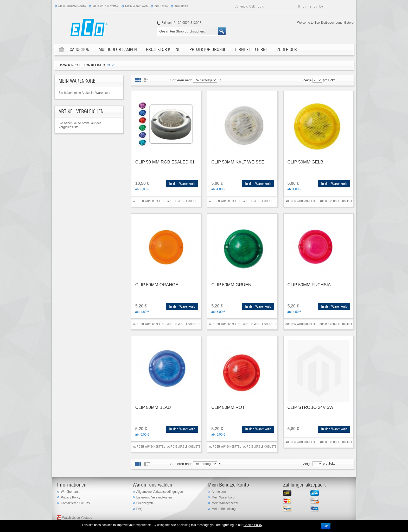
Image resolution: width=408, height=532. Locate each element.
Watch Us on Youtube (77, 518)
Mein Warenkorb (136, 6)
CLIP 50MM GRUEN (231, 285)
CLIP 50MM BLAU (153, 407)
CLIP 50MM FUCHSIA (309, 285)
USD (253, 6)
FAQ (139, 509)
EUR (261, 6)
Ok (326, 526)
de (321, 6)
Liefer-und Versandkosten (154, 497)
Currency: (241, 6)
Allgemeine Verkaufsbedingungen (160, 492)
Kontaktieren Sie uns (75, 503)
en (305, 6)
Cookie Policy (253, 525)
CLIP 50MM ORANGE (157, 285)
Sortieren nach (181, 80)
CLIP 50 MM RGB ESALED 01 (165, 162)
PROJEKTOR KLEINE (87, 65)
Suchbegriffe (145, 503)
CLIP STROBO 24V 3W (311, 407)
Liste (147, 80)
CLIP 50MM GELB (305, 162)
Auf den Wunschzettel (149, 201)
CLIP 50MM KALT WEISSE (238, 162)
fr (310, 6)
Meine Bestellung (224, 509)
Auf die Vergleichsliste (184, 201)
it (300, 6)
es (316, 6)
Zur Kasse (161, 6)
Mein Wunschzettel (106, 6)
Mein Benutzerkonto (72, 6)
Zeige (307, 80)
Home (63, 65)
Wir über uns (70, 492)
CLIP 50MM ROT (228, 407)
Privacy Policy (71, 497)
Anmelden (181, 6)
